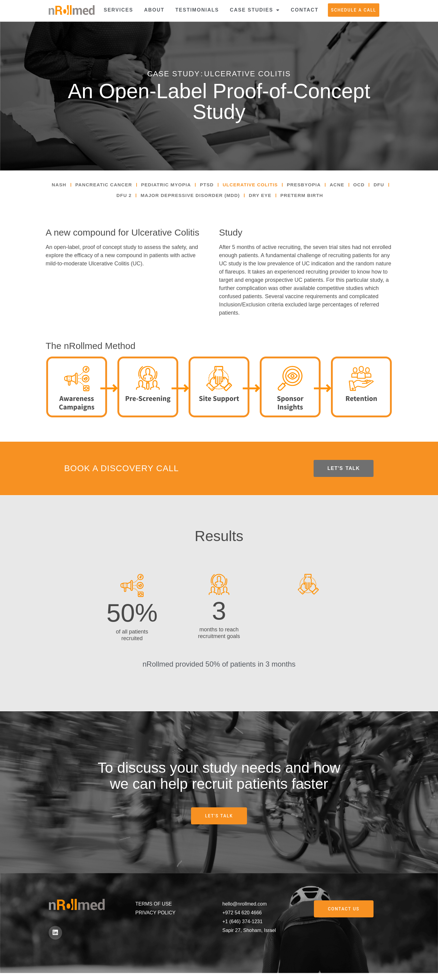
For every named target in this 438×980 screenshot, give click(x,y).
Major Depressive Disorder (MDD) (199, 198)
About (154, 10)
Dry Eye (273, 198)
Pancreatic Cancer (108, 186)
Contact (305, 10)
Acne (354, 186)
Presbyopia (319, 186)
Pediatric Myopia (173, 186)
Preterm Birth (316, 198)
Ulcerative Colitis (262, 186)
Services (118, 10)
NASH (61, 186)
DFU (106, 198)
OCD (377, 186)
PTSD (216, 186)
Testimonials (197, 10)
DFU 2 (129, 198)
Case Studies (255, 10)
